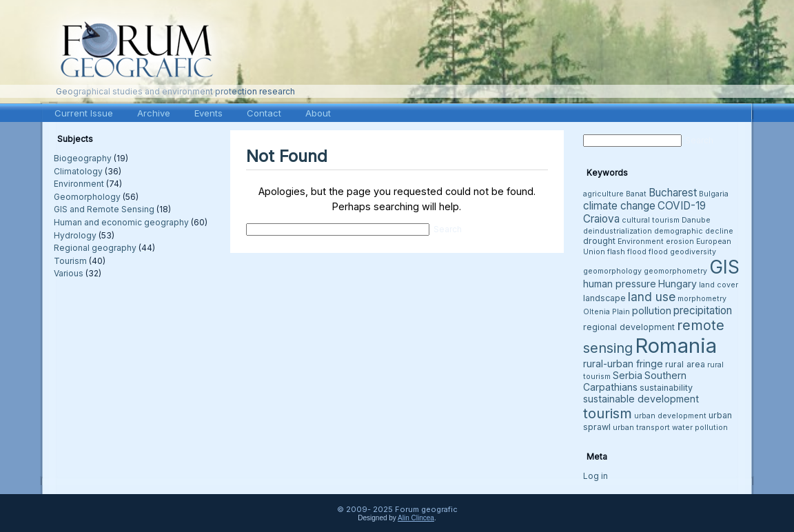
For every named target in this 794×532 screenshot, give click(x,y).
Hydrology (75, 235)
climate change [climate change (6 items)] (619, 206)
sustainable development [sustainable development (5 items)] (641, 399)
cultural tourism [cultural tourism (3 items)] (651, 220)
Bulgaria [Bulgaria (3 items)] (714, 194)
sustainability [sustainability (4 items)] (666, 388)
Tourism (70, 261)
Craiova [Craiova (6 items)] (601, 219)
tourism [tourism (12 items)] (608, 413)
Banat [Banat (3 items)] (636, 194)
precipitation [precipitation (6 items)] (703, 310)
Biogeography (83, 158)
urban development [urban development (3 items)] (670, 416)
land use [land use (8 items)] (652, 297)
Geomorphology (87, 197)
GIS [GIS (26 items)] (724, 267)
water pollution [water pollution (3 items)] (700, 428)
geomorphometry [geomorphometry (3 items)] (675, 271)
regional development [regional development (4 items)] (629, 327)
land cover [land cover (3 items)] (719, 285)
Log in (595, 476)
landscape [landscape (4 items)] (604, 298)
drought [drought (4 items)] (599, 241)
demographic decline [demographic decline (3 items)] (694, 231)
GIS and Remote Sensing (104, 209)
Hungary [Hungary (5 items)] (678, 284)
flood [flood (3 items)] (658, 252)
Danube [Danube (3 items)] (696, 220)
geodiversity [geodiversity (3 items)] (693, 252)
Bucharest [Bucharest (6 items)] (673, 193)
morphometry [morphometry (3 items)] (702, 299)
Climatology (78, 171)
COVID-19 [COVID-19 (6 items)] (682, 206)
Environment (79, 184)
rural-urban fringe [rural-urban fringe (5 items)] (623, 364)
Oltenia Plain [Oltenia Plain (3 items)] (607, 312)
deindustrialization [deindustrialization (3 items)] (618, 231)
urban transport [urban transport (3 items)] (641, 428)
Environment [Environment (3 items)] (641, 242)
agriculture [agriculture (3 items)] (603, 194)
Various (69, 273)
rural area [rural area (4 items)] (685, 364)
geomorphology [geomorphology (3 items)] (612, 271)
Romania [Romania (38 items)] (676, 346)
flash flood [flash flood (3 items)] (627, 252)
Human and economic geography (121, 222)
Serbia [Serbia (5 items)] (628, 375)
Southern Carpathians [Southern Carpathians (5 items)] (635, 381)
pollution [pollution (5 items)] (652, 310)
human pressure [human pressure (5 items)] (620, 284)
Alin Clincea (416, 518)
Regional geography (95, 248)
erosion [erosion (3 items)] (680, 242)
